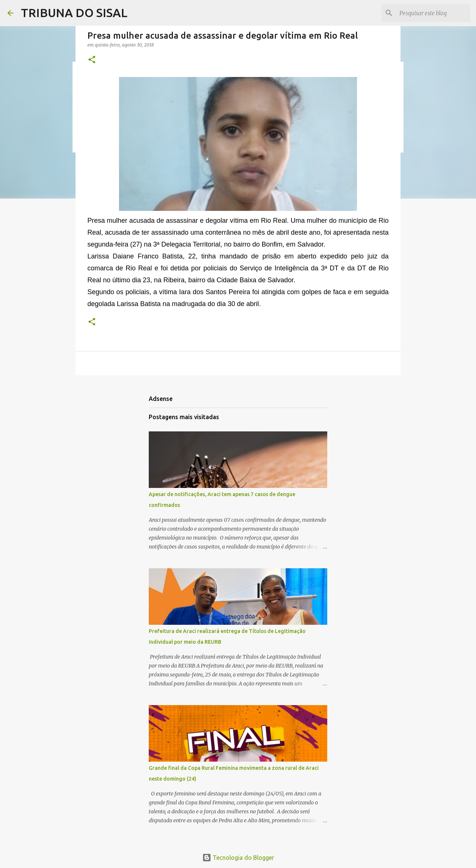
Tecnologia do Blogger (238, 858)
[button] (92, 60)
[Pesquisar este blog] (431, 13)
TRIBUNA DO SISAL (74, 13)
